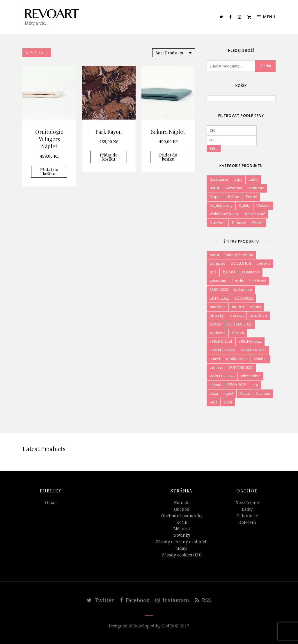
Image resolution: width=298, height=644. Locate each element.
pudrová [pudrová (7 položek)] (218, 333)
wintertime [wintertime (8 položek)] (251, 376)
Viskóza (263, 206)
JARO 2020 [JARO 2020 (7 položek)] (219, 290)
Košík (182, 522)
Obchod (182, 510)
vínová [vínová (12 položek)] (216, 368)
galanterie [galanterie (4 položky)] (250, 272)
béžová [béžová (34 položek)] (264, 264)
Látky (253, 179)
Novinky (182, 536)
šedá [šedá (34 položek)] (213, 402)
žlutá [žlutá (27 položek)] (228, 402)
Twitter (100, 601)
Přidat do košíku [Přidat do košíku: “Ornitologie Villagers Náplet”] (49, 172)
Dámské (239, 223)
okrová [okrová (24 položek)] (237, 315)
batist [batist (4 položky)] (214, 255)
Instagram (172, 601)
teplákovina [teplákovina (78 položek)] (237, 359)
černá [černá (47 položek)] (245, 394)
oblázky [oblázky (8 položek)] (217, 315)
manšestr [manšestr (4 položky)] (218, 307)
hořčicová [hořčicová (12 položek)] (258, 281)
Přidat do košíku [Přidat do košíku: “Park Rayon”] (109, 157)
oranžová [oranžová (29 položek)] (258, 315)
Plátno (234, 197)
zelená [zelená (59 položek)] (215, 385)
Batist (214, 188)
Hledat (265, 66)
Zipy (238, 179)
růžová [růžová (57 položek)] (238, 333)
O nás (51, 503)
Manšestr (256, 188)
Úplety (244, 206)
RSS (203, 601)
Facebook (135, 601)
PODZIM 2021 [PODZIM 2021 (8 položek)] (240, 324)
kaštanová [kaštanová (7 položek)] (243, 290)
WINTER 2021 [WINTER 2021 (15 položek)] (241, 368)
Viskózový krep (224, 214)
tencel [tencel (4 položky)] (215, 359)
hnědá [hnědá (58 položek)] (238, 281)
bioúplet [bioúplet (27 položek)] (217, 264)
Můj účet (182, 529)
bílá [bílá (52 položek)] (213, 272)
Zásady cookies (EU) (182, 555)
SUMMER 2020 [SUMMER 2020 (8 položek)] (222, 350)
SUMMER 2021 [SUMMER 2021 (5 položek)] (254, 350)
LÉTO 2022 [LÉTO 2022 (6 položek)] (219, 298)
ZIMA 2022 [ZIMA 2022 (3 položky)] (237, 385)
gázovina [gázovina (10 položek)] (218, 281)
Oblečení (218, 223)
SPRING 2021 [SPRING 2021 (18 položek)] (221, 342)
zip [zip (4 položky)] (255, 385)
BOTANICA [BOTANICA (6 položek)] (241, 264)
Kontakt (182, 503)
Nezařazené (255, 214)
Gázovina (234, 188)
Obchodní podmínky (182, 516)
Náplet (216, 197)
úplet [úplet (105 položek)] (229, 394)
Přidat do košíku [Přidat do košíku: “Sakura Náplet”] (168, 157)
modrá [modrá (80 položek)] (238, 307)
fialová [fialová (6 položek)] (229, 272)
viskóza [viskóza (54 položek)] (261, 359)
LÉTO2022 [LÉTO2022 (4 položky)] (244, 298)
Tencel (251, 197)
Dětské (258, 223)
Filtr (213, 148)
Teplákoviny (221, 206)
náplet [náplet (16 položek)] (256, 307)
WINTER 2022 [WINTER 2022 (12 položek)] (222, 376)
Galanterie (219, 179)
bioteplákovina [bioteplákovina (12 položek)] (239, 255)
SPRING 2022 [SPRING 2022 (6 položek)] (250, 342)
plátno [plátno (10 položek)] (215, 324)
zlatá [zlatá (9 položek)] (214, 394)
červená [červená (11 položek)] (263, 394)
